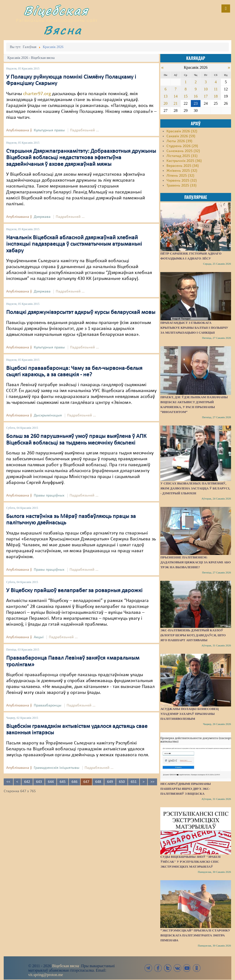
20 (165, 103)
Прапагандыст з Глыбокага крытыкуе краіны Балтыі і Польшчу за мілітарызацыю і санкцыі (194, 328)
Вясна (63, 30)
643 (39, 782)
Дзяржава (42, 217)
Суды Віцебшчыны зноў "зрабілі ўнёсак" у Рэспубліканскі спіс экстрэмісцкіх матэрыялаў (190, 862)
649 (110, 782)
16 (196, 96)
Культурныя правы (49, 130)
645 (63, 782)
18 (216, 96)
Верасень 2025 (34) (183, 166)
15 (186, 96)
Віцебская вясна (65, 966)
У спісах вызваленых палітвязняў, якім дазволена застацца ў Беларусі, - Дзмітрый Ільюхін (195, 488)
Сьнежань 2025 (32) (183, 151)
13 (165, 96)
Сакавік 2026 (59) (181, 136)
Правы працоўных (49, 496)
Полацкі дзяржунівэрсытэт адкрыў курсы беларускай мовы (81, 312)
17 (206, 96)
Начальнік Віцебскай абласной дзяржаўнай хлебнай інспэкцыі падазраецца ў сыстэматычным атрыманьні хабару (74, 244)
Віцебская (56, 10)
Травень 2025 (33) (181, 186)
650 (122, 782)
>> (152, 782)
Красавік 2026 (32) (182, 131)
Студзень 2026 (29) (182, 146)
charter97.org (37, 94)
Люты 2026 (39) (179, 141)
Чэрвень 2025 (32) (182, 181)
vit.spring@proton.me (46, 975)
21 (176, 103)
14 (176, 96)
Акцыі (39, 637)
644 (51, 782)
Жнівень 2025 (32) (182, 171)
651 (134, 782)
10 (206, 89)
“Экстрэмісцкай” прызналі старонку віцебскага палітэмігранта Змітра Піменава (195, 935)
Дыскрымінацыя (48, 415)
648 (98, 782)
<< (8, 782)
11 (216, 89)
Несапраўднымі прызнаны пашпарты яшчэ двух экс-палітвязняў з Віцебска (185, 789)
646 (74, 782)
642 (27, 782)
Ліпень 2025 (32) (180, 176)
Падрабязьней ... (84, 130)
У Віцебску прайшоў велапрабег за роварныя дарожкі (74, 591)
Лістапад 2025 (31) (182, 156)
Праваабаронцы (48, 705)
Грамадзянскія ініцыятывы (57, 768)
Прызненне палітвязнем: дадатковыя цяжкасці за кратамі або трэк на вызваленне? (195, 562)
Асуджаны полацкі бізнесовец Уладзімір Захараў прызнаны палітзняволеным (189, 714)
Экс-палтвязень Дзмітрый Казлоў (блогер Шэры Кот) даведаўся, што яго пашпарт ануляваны (193, 635)
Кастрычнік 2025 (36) (184, 161)
